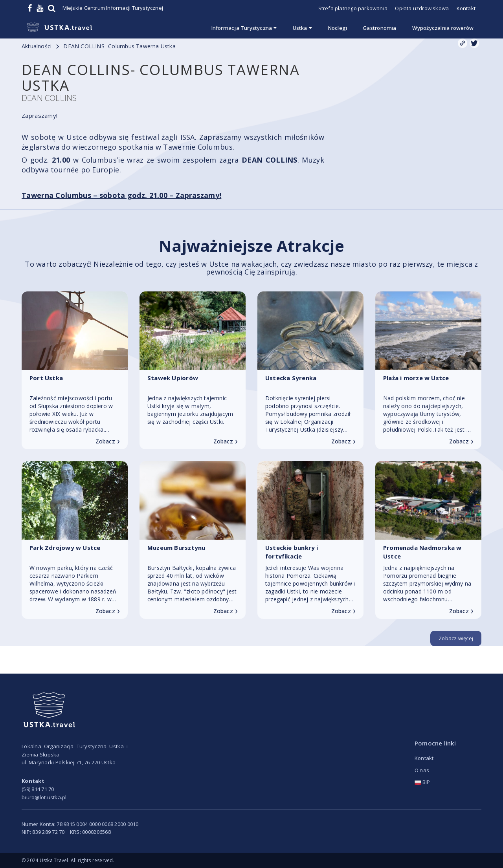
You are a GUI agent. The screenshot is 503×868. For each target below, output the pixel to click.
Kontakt (466, 8)
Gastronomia (379, 28)
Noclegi (337, 28)
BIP (422, 782)
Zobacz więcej (456, 638)
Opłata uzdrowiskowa (422, 8)
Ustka (302, 28)
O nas (422, 770)
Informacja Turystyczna (244, 28)
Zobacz (108, 441)
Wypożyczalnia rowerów (443, 28)
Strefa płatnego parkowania (353, 8)
